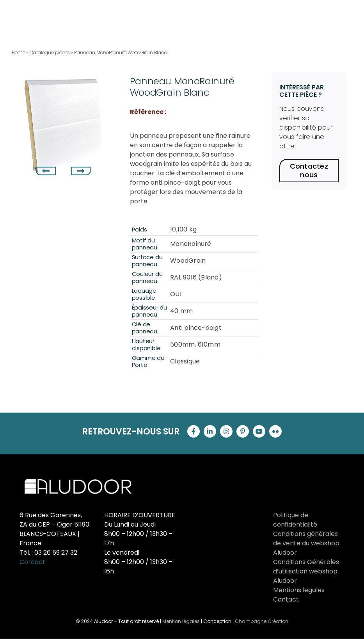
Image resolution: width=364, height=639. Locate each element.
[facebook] (194, 431)
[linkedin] (210, 431)
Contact (32, 562)
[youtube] (259, 431)
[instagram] (226, 431)
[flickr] (275, 431)
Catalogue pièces (50, 53)
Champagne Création (262, 621)
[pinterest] (243, 431)
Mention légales (181, 621)
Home (19, 53)
